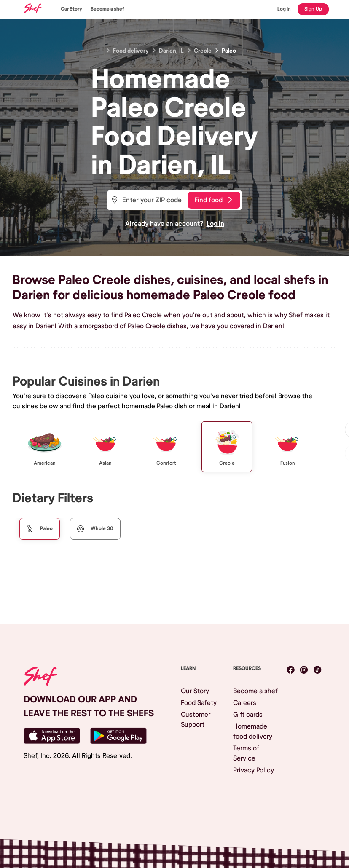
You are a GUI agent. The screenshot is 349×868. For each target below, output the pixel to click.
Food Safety (199, 703)
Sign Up (313, 9)
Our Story (71, 9)
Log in (215, 224)
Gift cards (248, 715)
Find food (213, 200)
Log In (284, 9)
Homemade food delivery (253, 731)
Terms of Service (246, 753)
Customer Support (196, 720)
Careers (245, 703)
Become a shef (107, 9)
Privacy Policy (254, 770)
